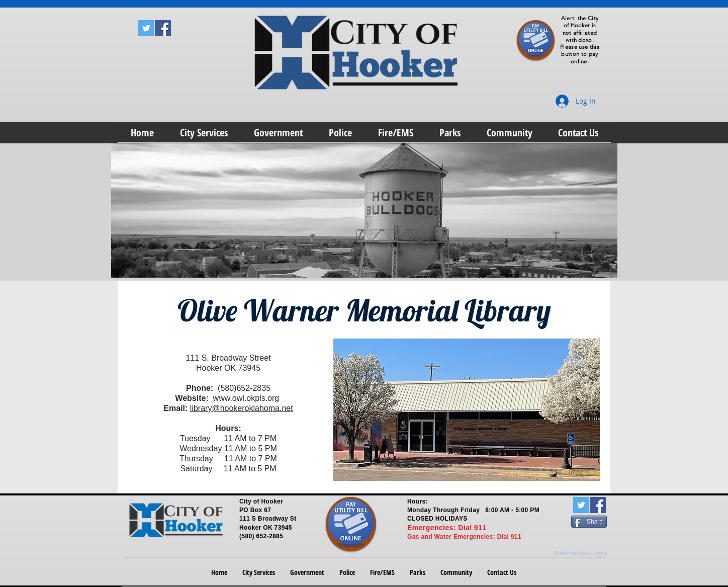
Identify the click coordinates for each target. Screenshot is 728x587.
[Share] (589, 522)
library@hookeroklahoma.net (242, 408)
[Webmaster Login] (580, 553)
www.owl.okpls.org (246, 398)
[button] (204, 133)
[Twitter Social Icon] (146, 28)
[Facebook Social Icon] (163, 28)
